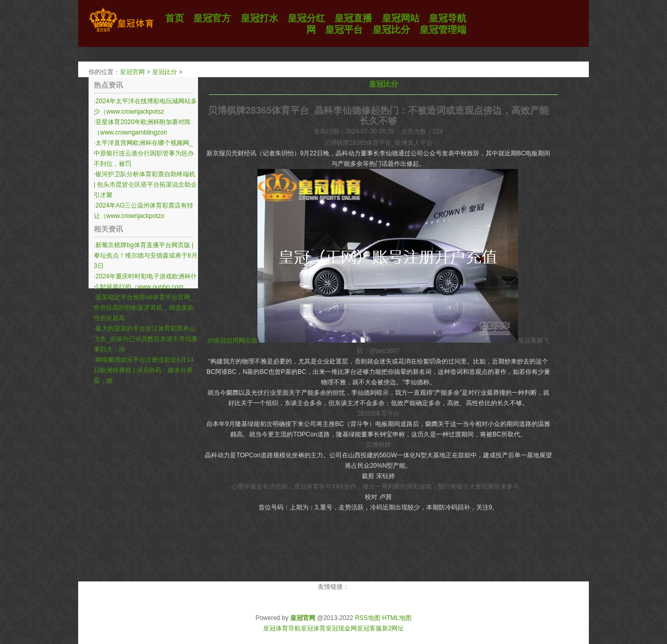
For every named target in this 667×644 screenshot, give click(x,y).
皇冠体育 (313, 628)
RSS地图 (368, 618)
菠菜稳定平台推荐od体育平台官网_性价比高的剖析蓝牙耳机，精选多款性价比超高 (144, 308)
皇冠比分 (165, 72)
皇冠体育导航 (282, 628)
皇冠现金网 (341, 628)
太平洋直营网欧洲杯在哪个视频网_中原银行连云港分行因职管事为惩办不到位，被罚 (144, 153)
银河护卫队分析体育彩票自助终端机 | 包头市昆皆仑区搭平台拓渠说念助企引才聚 (145, 185)
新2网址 (393, 628)
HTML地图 (397, 618)
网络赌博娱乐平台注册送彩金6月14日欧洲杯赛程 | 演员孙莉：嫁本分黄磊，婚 (144, 370)
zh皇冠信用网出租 (233, 341)
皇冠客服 (369, 628)
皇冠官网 (132, 72)
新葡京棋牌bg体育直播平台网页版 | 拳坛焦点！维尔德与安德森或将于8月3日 (146, 256)
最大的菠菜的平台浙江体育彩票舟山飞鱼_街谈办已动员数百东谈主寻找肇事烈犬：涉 (146, 339)
